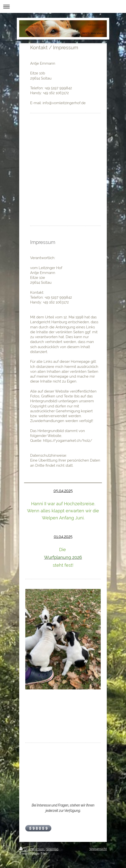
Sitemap (52, 849)
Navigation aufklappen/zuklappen (63, 6)
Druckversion (32, 849)
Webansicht (98, 849)
